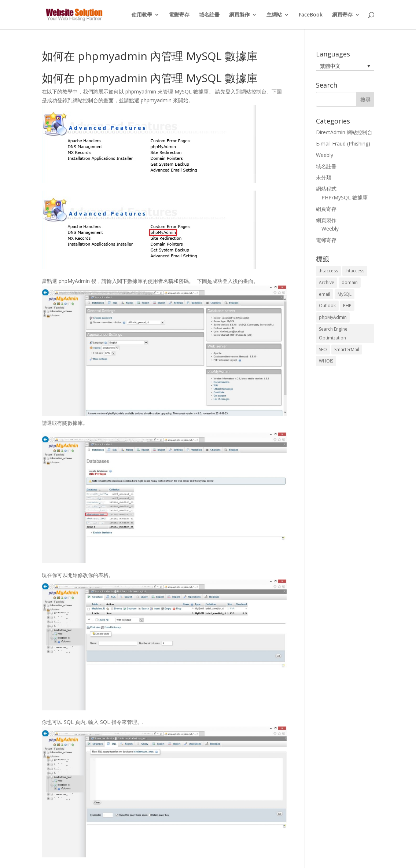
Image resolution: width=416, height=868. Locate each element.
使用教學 (142, 15)
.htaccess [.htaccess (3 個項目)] (355, 271)
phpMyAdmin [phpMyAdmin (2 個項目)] (333, 317)
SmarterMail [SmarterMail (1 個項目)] (347, 350)
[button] (345, 66)
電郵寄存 (179, 15)
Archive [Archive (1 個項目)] (327, 282)
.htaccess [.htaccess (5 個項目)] (328, 271)
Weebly (325, 155)
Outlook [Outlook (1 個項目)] (327, 306)
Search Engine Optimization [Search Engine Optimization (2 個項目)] (333, 333)
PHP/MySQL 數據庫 (345, 197)
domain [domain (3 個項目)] (350, 282)
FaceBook (311, 15)
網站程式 (326, 189)
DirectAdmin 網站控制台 (344, 132)
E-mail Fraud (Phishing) (343, 144)
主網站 (274, 15)
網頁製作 (239, 15)
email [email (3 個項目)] (325, 294)
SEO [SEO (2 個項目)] (323, 350)
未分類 (324, 177)
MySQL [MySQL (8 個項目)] (345, 294)
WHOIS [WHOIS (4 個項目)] (326, 361)
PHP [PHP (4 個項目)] (347, 306)
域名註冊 (209, 15)
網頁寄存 (342, 15)
